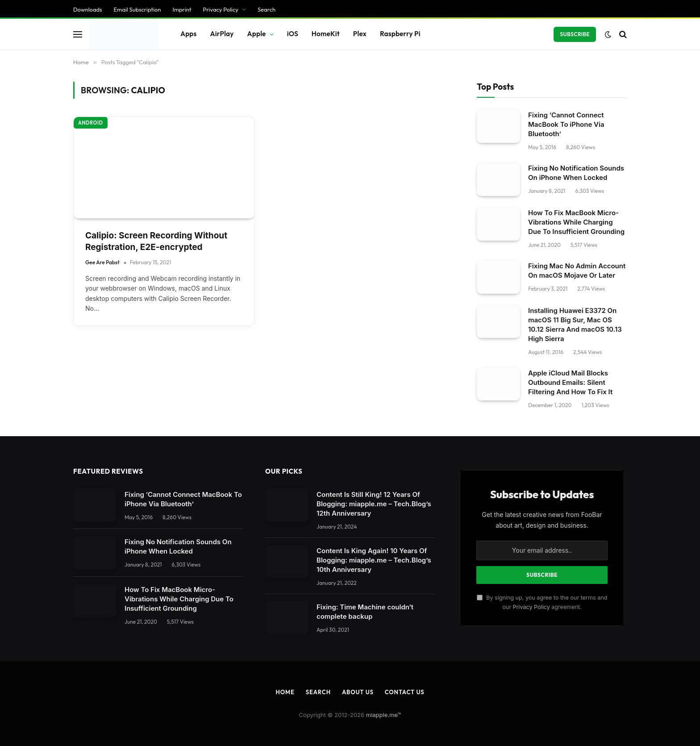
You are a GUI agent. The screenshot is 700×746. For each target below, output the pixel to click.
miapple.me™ (384, 333)
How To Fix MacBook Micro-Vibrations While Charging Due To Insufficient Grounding (179, 218)
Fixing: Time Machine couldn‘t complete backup (365, 230)
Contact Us (405, 311)
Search (318, 311)
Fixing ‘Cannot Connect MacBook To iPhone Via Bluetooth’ (183, 118)
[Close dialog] (171, 373)
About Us (358, 311)
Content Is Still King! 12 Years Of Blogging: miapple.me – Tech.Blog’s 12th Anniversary (374, 123)
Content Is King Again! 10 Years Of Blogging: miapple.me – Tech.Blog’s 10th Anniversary (374, 179)
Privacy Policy (531, 226)
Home (285, 311)
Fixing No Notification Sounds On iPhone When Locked (178, 165)
